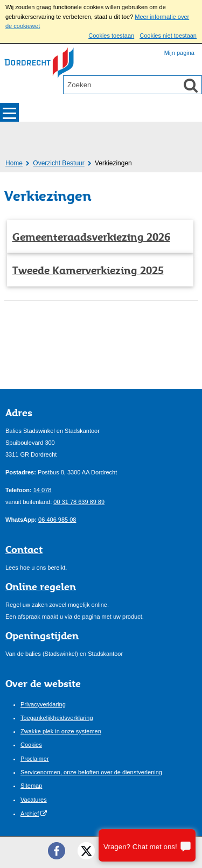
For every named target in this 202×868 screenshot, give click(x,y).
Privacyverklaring (43, 704)
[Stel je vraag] (147, 845)
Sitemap (31, 786)
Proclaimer (35, 759)
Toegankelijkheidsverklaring (57, 718)
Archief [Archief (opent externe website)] (30, 814)
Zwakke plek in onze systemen (61, 731)
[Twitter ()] (86, 851)
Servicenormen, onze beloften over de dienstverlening (91, 772)
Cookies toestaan (111, 36)
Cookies (31, 745)
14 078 (43, 490)
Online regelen (41, 586)
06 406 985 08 (57, 520)
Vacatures (34, 800)
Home (14, 163)
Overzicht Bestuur (58, 163)
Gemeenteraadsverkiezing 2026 (91, 237)
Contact (24, 549)
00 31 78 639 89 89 (79, 502)
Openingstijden (42, 635)
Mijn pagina (179, 53)
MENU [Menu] (9, 112)
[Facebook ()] (57, 851)
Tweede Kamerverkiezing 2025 (88, 270)
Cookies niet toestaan (168, 36)
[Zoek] (191, 85)
